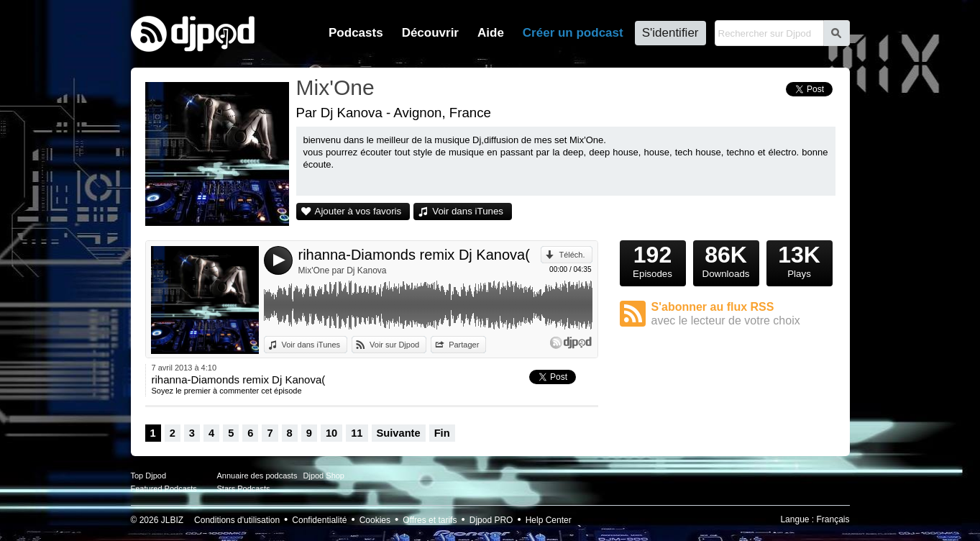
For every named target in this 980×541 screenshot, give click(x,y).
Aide (491, 33)
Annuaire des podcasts (257, 476)
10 (331, 433)
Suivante (399, 433)
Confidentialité (319, 520)
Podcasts (356, 33)
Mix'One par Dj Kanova (343, 270)
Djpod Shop (324, 476)
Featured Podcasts (164, 488)
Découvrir (430, 33)
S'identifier (670, 33)
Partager (464, 345)
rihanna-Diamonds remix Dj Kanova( (414, 255)
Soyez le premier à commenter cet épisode (227, 391)
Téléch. (572, 255)
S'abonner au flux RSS (743, 314)
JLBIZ (172, 520)
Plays (800, 260)
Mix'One (335, 87)
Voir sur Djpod (394, 345)
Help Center (549, 520)
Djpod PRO (491, 520)
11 (357, 433)
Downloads (726, 260)
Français (833, 519)
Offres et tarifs (430, 520)
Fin (442, 433)
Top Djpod (149, 476)
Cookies (375, 520)
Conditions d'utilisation (237, 520)
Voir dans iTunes (468, 211)
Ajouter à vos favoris (358, 211)
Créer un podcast (573, 33)
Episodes (653, 260)
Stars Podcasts (244, 488)
